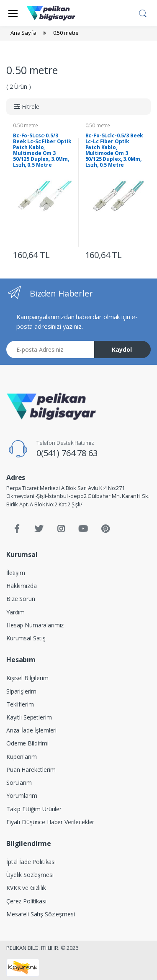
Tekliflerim (20, 704)
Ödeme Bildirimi (27, 743)
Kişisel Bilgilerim (27, 678)
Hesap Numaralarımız (35, 625)
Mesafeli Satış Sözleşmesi (40, 914)
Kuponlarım (22, 757)
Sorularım (19, 783)
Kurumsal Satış (26, 638)
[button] (143, 12)
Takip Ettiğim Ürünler (34, 809)
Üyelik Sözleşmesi (30, 875)
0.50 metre (26, 125)
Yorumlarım (22, 796)
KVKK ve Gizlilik (26, 888)
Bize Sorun (21, 599)
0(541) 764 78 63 (67, 453)
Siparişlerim (21, 691)
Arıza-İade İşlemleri (31, 730)
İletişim (16, 573)
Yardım (15, 612)
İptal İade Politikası (31, 862)
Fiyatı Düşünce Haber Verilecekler (50, 822)
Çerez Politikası (26, 901)
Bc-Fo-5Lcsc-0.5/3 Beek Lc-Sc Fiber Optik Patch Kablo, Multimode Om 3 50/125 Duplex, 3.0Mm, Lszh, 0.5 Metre (42, 150)
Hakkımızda (22, 586)
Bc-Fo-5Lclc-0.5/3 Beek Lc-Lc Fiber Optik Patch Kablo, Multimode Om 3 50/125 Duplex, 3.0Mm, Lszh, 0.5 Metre (115, 150)
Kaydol (122, 349)
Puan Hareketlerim (31, 770)
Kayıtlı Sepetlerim (29, 717)
